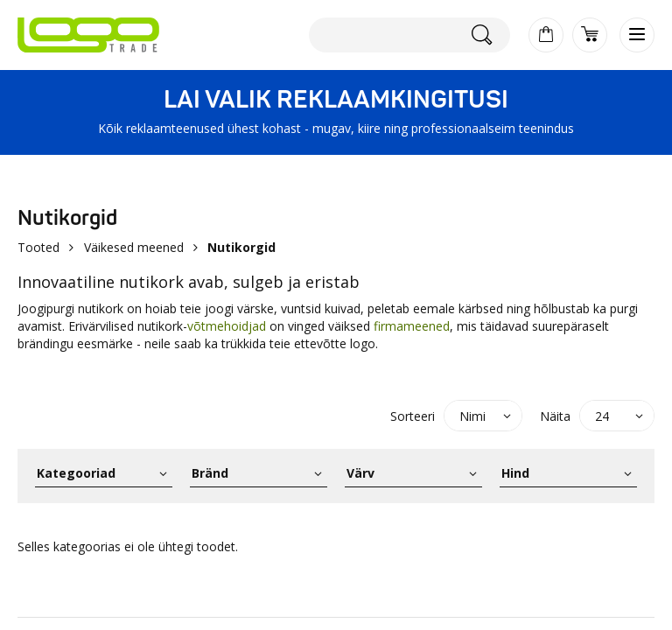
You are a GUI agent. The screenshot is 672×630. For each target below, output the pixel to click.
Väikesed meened (134, 247)
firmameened (412, 326)
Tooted (38, 247)
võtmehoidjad (228, 326)
